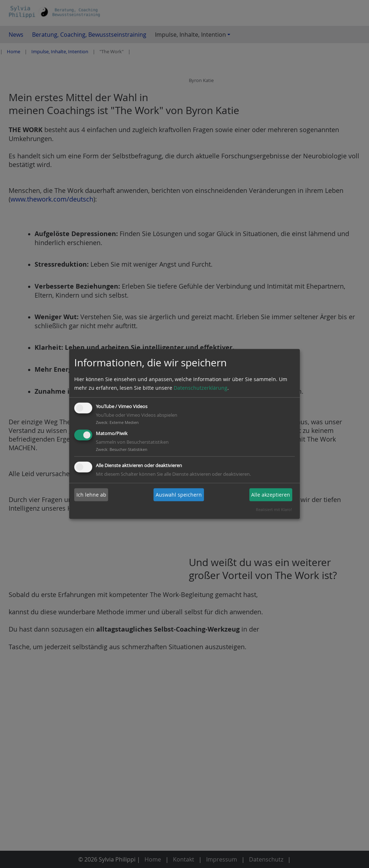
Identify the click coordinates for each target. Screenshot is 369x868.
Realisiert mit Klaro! (274, 509)
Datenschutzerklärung (201, 388)
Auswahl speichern (179, 495)
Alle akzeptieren (271, 495)
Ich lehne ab (91, 495)
